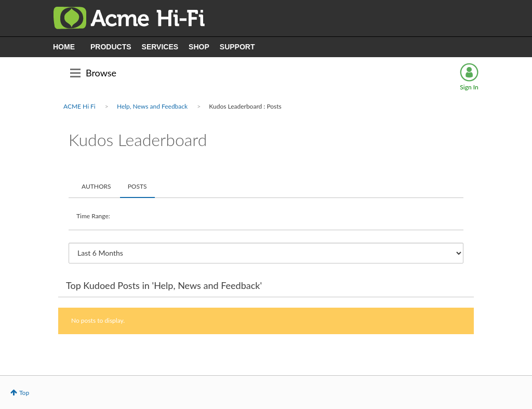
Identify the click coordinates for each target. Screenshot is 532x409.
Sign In (469, 87)
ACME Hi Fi (79, 106)
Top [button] (24, 393)
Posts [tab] (137, 186)
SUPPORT (237, 47)
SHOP (199, 47)
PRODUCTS (111, 47)
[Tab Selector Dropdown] (266, 253)
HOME (64, 47)
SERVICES (160, 47)
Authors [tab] (96, 186)
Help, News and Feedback (152, 106)
